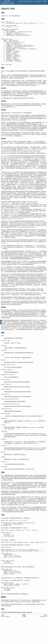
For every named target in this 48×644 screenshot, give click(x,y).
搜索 (12, 3)
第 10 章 (16, 287)
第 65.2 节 (30, 244)
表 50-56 (10, 456)
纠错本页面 (45, 1)
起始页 (24, 639)
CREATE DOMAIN (12, 636)
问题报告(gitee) (31, 1)
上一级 (24, 640)
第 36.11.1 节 (11, 270)
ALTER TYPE (4, 636)
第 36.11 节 (25, 618)
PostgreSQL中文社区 (22, 1)
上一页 (3, 639)
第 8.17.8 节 (35, 132)
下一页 (45, 639)
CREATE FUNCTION (21, 636)
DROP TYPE (29, 636)
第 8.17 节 (5, 121)
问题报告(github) (38, 1)
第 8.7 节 (4, 112)
